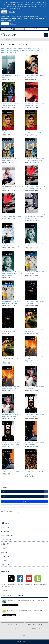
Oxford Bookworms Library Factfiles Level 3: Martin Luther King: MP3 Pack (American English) (12, 274)
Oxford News (6, 531)
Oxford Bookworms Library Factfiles (11, 48)
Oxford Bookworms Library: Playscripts (32, 48)
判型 (4, 496)
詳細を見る (12, 12)
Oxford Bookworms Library (9, 52)
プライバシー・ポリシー (13, 624)
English (36, 29)
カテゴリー (6, 492)
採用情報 (4, 552)
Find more (13, 24)
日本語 (13, 29)
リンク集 (4, 561)
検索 (24, 501)
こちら (7, 591)
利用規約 (13, 632)
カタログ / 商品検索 (7, 536)
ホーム (4, 40)
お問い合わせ (5, 565)
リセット (24, 506)
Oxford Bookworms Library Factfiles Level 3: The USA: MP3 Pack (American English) (12, 359)
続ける (4, 12)
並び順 (3, 511)
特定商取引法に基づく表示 (36, 632)
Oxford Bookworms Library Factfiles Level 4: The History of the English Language (35, 472)
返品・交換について (24, 636)
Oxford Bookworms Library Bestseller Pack (31, 50)
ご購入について (6, 540)
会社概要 (4, 548)
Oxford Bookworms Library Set (10, 50)
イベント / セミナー (7, 527)
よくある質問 (5, 544)
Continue (5, 24)
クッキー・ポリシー (13, 628)
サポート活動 (5, 556)
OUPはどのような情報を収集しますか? (36, 624)
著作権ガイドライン (36, 628)
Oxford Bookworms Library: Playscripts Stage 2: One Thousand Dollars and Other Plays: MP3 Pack (35, 216)
